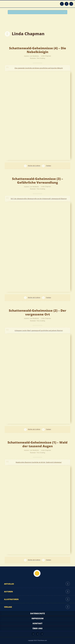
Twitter (71, 4)
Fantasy (48, 166)
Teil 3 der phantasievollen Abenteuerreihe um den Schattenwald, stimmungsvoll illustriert (39, 199)
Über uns (37, 628)
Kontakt (37, 623)
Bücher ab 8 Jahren (34, 166)
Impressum (37, 618)
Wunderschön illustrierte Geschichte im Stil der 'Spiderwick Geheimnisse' (39, 462)
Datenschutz (38, 613)
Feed (62, 4)
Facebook (67, 4)
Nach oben (37, 573)
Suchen (65, 12)
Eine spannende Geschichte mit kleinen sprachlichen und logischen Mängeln (39, 68)
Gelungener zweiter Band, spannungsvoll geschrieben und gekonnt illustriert (39, 331)
